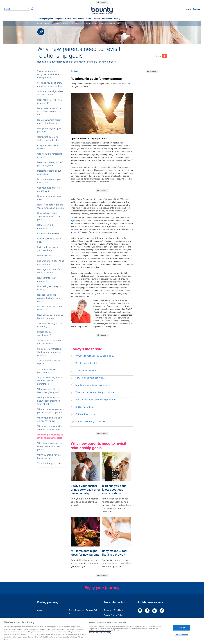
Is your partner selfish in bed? (49, 240)
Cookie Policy (110, 620)
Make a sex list (45, 256)
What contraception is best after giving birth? (49, 391)
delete (28, 9)
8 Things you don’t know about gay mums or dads (50, 84)
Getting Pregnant (46, 19)
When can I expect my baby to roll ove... (96, 392)
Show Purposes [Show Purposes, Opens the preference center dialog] (181, 638)
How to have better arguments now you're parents (48, 216)
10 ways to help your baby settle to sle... (96, 356)
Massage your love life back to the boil (49, 271)
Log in (188, 9)
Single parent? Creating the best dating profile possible (49, 352)
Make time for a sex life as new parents (51, 263)
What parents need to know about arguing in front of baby (49, 401)
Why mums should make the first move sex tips (49, 428)
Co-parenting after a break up (48, 147)
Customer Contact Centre (80, 618)
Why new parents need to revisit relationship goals (50, 436)
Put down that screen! (48, 233)
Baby (89, 19)
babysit (76, 232)
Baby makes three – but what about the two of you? (49, 111)
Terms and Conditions (113, 610)
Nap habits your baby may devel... (93, 385)
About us (41, 610)
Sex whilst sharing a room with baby (50, 325)
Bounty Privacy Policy (113, 615)
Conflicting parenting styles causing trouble (48, 139)
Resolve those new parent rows (50, 308)
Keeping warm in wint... (87, 363)
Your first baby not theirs (50, 463)
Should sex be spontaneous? (44, 334)
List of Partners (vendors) (100, 636)
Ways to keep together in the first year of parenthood (50, 381)
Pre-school (107, 19)
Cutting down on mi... (86, 414)
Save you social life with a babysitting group (50, 317)
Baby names (79, 19)
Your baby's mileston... (87, 370)
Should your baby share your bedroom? (49, 342)
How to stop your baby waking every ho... (97, 400)
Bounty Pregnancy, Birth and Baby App (84, 612)
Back (75, 71)
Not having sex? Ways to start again (50, 288)
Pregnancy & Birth (63, 19)
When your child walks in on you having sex (50, 419)
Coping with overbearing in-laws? (50, 155)
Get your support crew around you (49, 189)
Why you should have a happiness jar (49, 456)
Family (117, 19)
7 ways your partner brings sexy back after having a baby (49, 74)
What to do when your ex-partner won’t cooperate (50, 411)
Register (196, 9)
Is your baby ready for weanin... (91, 421)
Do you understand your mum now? (49, 181)
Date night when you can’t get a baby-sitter (50, 164)
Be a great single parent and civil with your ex (49, 122)
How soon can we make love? (49, 198)
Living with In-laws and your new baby (49, 249)
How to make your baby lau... (90, 378)
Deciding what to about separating (49, 172)
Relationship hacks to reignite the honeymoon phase (49, 298)
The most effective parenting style (47, 371)
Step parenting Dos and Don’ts (49, 362)
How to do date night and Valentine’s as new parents (50, 206)
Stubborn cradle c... (85, 407)
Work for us (42, 618)
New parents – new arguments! (47, 279)
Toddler (97, 19)
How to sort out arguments (45, 226)
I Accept (181, 631)
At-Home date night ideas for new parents (50, 93)
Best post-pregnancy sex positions (50, 130)
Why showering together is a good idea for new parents (50, 446)
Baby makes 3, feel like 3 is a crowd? (50, 101)
